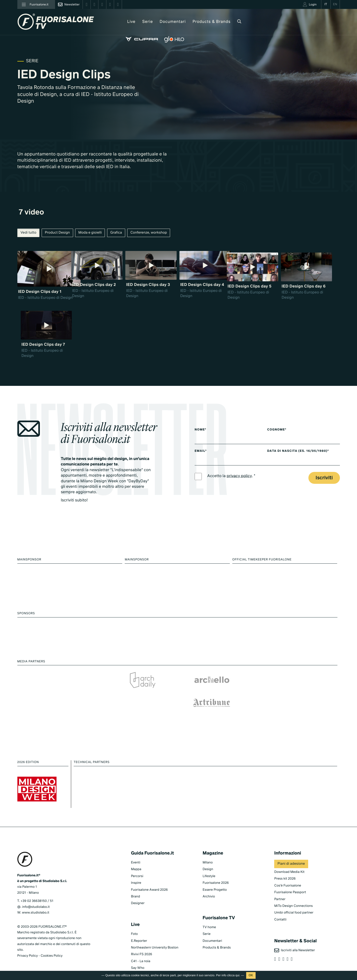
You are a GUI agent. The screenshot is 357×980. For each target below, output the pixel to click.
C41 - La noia (141, 950)
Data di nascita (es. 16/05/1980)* (303, 448)
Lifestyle (209, 865)
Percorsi (137, 865)
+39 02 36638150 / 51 (37, 890)
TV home (209, 916)
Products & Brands (202, 22)
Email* (201, 448)
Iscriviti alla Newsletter (295, 939)
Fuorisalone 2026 (216, 872)
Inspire (136, 872)
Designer (138, 892)
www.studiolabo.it (36, 902)
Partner (280, 888)
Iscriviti (324, 475)
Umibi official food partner (294, 902)
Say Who (138, 957)
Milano (208, 851)
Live (122, 22)
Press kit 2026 (285, 868)
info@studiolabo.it (36, 896)
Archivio (209, 885)
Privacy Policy (28, 945)
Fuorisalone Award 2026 (149, 879)
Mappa (136, 858)
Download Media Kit (289, 861)
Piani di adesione (291, 853)
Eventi (136, 851)
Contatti (280, 908)
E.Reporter (139, 930)
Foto (134, 923)
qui (238, 975)
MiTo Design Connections (293, 895)
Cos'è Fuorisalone (288, 874)
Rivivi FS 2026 (141, 943)
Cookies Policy (52, 945)
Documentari (163, 22)
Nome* (201, 426)
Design (208, 858)
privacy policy (240, 473)
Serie (138, 22)
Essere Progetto (215, 879)
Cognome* (281, 426)
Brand (135, 885)
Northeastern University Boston (155, 936)
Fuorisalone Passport (290, 881)
